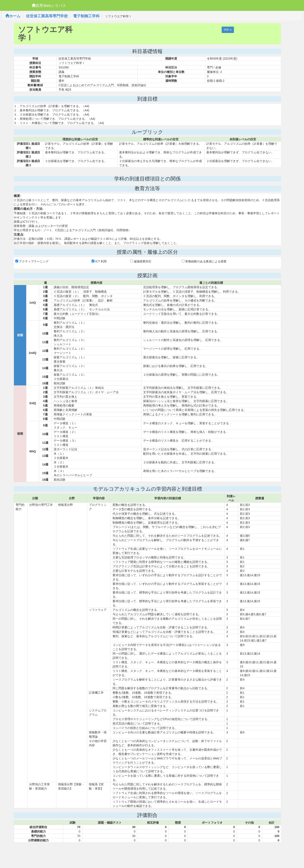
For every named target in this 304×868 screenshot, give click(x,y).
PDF (228, 30)
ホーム (13, 16)
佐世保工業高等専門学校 (47, 16)
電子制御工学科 (86, 16)
